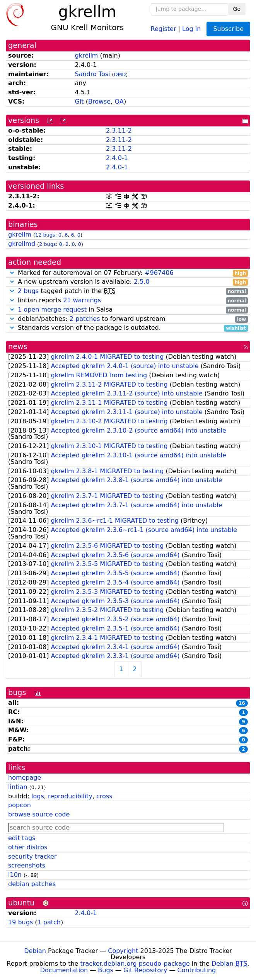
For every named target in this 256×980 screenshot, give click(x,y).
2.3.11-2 (119, 130)
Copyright (123, 951)
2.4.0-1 (117, 158)
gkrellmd (22, 244)
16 (242, 703)
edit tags (22, 838)
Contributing (197, 970)
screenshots (27, 865)
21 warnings (82, 300)
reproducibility (70, 796)
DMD (120, 74)
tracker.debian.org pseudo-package (135, 964)
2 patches (85, 319)
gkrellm (86, 55)
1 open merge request (52, 309)
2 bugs (47, 244)
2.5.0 (142, 282)
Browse (99, 101)
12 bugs (45, 235)
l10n (15, 875)
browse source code (39, 814)
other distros (28, 847)
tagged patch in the (128, 291)
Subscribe (228, 29)
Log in (191, 28)
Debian (35, 951)
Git (79, 101)
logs (38, 796)
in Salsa (128, 310)
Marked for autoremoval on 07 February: (128, 273)
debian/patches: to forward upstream (128, 319)
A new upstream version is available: (128, 282)
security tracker (32, 856)
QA (119, 101)
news (18, 347)
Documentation (64, 970)
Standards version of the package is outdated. (128, 328)
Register (164, 28)
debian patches (32, 884)
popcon (20, 805)
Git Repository (145, 970)
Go (237, 9)
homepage (25, 778)
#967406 (159, 273)
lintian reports (128, 301)
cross (104, 796)
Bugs (106, 970)
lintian (18, 787)
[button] (12, 273)
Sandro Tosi (92, 74)
